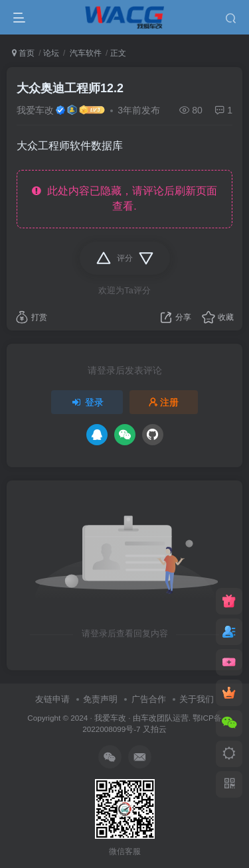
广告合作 (149, 699)
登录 (87, 402)
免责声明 (100, 699)
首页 (23, 53)
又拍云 (155, 729)
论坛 (51, 53)
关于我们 (197, 699)
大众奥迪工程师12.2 (70, 88)
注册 (164, 402)
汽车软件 (85, 53)
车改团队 (157, 718)
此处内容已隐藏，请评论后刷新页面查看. (124, 198)
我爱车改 (35, 110)
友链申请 (52, 699)
